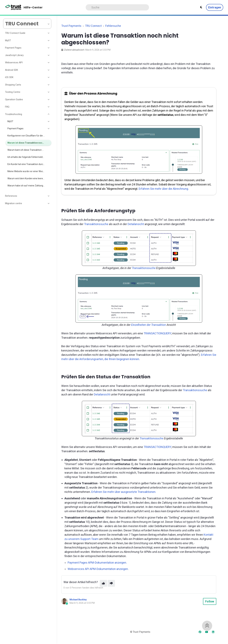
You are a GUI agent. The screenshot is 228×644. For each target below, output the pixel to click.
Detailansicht (136, 224)
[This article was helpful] (103, 583)
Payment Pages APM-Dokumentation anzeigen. (97, 563)
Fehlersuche (113, 26)
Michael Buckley (78, 600)
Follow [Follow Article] (210, 601)
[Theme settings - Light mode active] (201, 7)
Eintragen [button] (215, 7)
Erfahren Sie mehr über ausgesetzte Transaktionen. (124, 492)
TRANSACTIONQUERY (157, 333)
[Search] (117, 7)
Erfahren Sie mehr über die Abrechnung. (164, 189)
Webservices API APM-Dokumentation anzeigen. (98, 569)
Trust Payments (71, 26)
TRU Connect (93, 26)
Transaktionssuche (96, 224)
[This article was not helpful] (111, 583)
